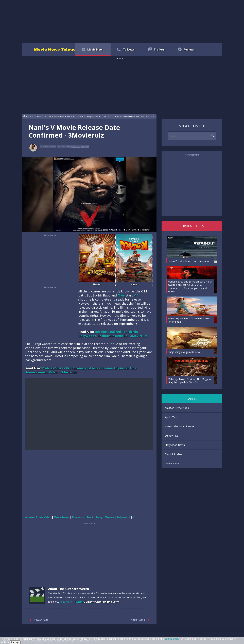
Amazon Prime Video (177, 408)
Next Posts (141, 620)
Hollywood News (175, 445)
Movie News (172, 463)
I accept (15, 642)
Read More (66, 602)
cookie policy (172, 639)
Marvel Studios (173, 454)
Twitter (79, 602)
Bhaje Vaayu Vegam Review (184, 352)
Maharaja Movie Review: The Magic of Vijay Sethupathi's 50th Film (190, 381)
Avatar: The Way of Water (180, 426)
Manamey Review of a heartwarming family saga (189, 320)
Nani (121, 295)
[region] (122, 21)
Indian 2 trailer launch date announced (190, 261)
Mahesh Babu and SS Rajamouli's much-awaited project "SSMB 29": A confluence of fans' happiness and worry (190, 286)
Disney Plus (172, 436)
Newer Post (38, 620)
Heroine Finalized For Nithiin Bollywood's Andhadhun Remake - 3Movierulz (112, 334)
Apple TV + (171, 417)
